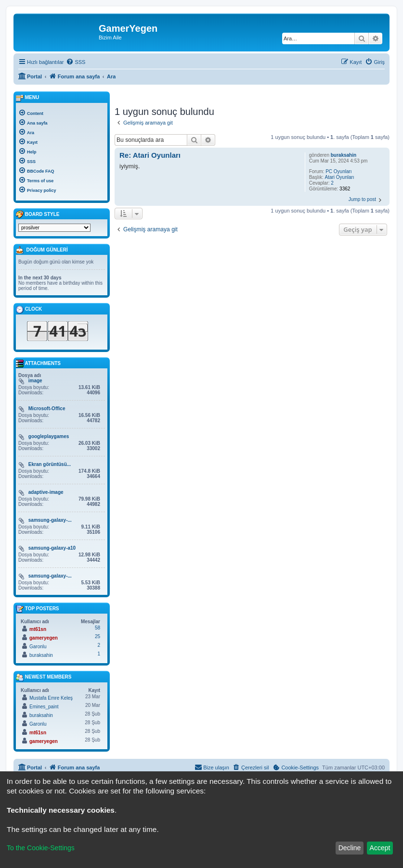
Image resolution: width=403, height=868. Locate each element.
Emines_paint (44, 707)
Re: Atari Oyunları (150, 155)
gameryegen (44, 638)
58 (97, 628)
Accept (380, 848)
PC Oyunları (338, 171)
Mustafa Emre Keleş (51, 698)
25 (97, 636)
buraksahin (344, 155)
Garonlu (38, 647)
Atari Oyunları (340, 177)
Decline (350, 848)
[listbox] (54, 228)
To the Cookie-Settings (41, 848)
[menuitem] (76, 62)
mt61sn (38, 629)
